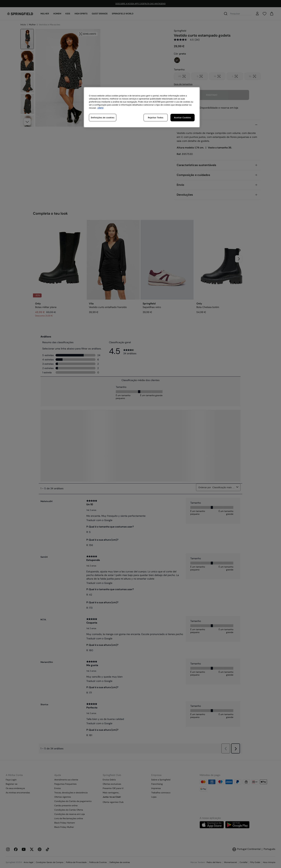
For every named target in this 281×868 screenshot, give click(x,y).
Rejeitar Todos (156, 117)
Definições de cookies (103, 117)
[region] (142, 107)
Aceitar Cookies (182, 117)
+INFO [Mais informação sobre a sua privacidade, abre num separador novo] (100, 108)
